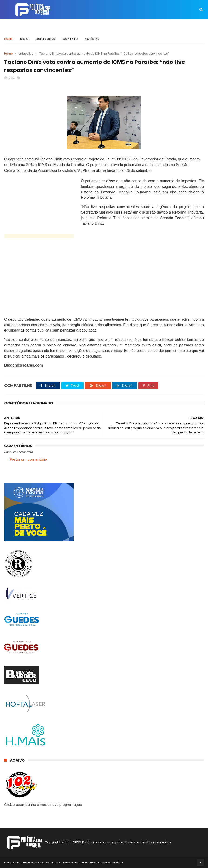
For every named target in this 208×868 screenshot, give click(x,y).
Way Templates (67, 862)
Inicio (24, 38)
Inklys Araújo (112, 862)
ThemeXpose (30, 862)
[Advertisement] (46, 279)
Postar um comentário (28, 459)
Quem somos (46, 38)
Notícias (92, 38)
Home (8, 38)
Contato (70, 38)
